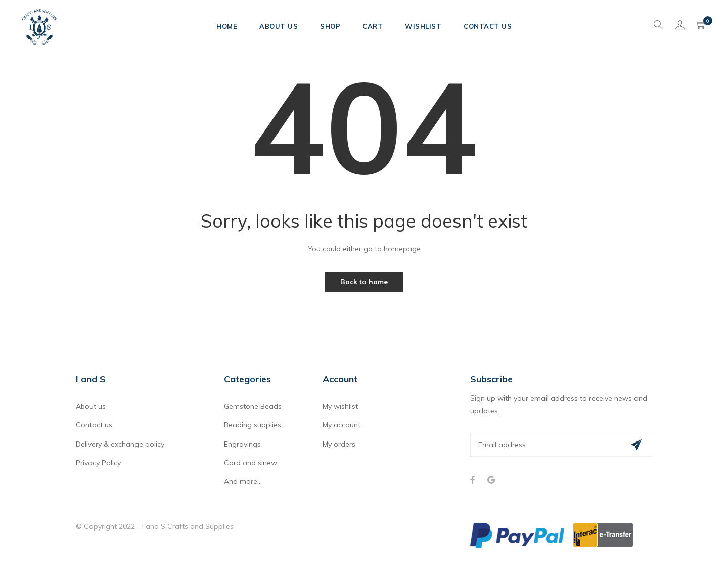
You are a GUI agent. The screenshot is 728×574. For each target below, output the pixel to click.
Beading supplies (253, 425)
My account (342, 425)
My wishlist (340, 406)
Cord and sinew (251, 463)
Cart (373, 26)
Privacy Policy (98, 463)
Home (227, 26)
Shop (330, 26)
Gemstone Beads (253, 406)
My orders (339, 444)
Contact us (94, 425)
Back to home (364, 282)
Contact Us (488, 26)
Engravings (242, 444)
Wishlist (423, 26)
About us (91, 406)
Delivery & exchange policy (120, 444)
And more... (243, 481)
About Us (279, 26)
